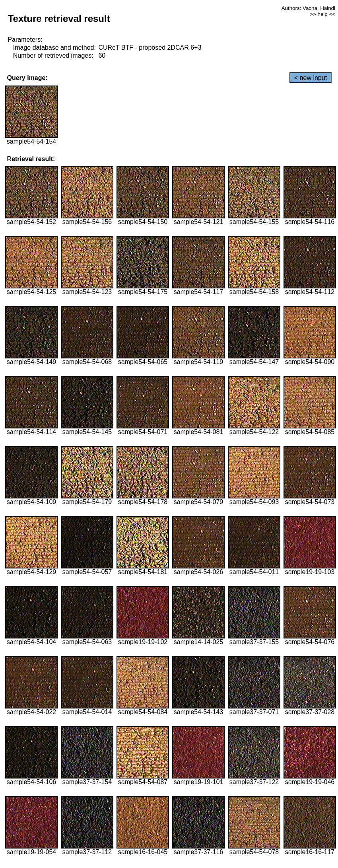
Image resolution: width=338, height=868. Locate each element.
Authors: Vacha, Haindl (308, 8)
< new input (311, 78)
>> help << (322, 14)
